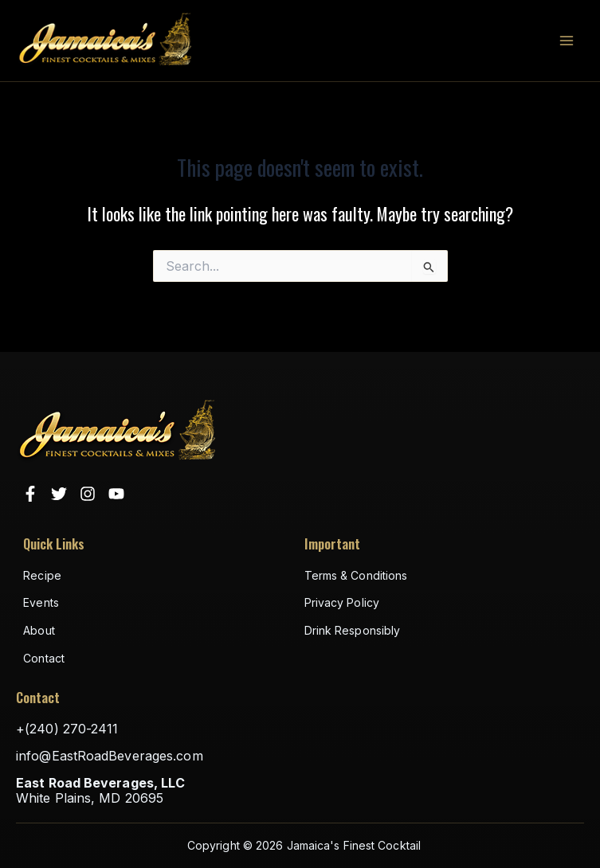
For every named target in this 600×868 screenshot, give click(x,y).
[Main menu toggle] (567, 41)
